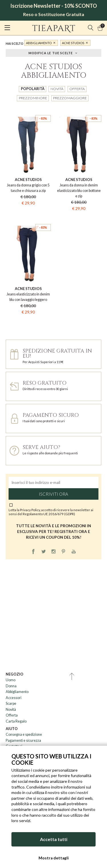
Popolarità (33, 89)
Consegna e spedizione (24, 734)
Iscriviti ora (53, 494)
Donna (11, 686)
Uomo (11, 680)
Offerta (77, 89)
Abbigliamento (39, 43)
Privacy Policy (30, 510)
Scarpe (11, 703)
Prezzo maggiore (70, 98)
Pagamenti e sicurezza (23, 740)
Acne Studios (73, 43)
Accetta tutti (54, 839)
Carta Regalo (16, 721)
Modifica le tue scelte (51, 53)
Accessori (14, 698)
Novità (57, 89)
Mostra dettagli (54, 858)
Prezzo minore (33, 98)
